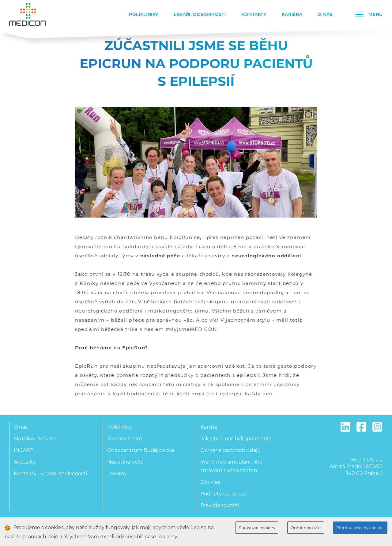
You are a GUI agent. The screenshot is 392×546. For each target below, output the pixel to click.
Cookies (210, 482)
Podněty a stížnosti (224, 494)
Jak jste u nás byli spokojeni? (236, 439)
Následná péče (125, 462)
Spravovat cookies (257, 528)
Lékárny (117, 474)
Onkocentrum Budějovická (141, 450)
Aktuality (25, 462)
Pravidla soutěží (220, 505)
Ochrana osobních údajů (231, 450)
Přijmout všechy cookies (360, 528)
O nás (325, 14)
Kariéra (292, 14)
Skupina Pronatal (35, 439)
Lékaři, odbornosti (200, 14)
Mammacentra (125, 439)
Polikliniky (144, 14)
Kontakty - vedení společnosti (50, 474)
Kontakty (254, 14)
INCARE (24, 450)
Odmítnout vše (306, 528)
